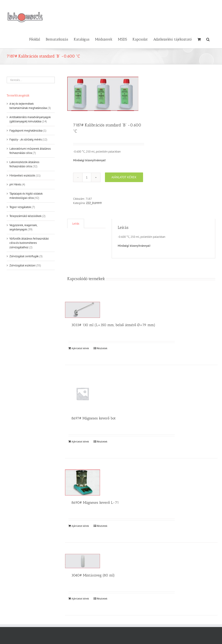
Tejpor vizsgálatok (20, 207)
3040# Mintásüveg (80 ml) (93, 575)
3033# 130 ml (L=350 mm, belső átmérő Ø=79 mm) (113, 325)
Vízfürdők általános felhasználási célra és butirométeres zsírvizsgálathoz (29, 243)
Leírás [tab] (76, 224)
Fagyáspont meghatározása (26, 131)
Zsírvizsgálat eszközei (22, 265)
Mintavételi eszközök (22, 175)
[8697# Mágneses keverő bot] (83, 394)
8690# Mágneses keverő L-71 (95, 503)
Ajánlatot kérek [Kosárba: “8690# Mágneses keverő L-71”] (80, 526)
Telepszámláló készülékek (25, 216)
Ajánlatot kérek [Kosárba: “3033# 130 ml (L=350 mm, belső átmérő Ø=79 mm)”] (80, 348)
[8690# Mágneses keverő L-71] (83, 482)
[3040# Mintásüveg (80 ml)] (83, 561)
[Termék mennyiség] (87, 177)
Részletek (102, 348)
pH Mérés (15, 184)
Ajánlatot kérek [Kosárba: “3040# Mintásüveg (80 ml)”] (80, 598)
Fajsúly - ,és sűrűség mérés (26, 139)
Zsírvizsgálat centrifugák (24, 256)
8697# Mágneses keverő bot (94, 418)
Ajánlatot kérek (124, 177)
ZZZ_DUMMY (94, 203)
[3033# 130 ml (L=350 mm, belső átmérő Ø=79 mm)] (83, 310)
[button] (208, 39)
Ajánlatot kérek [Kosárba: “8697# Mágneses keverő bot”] (80, 441)
